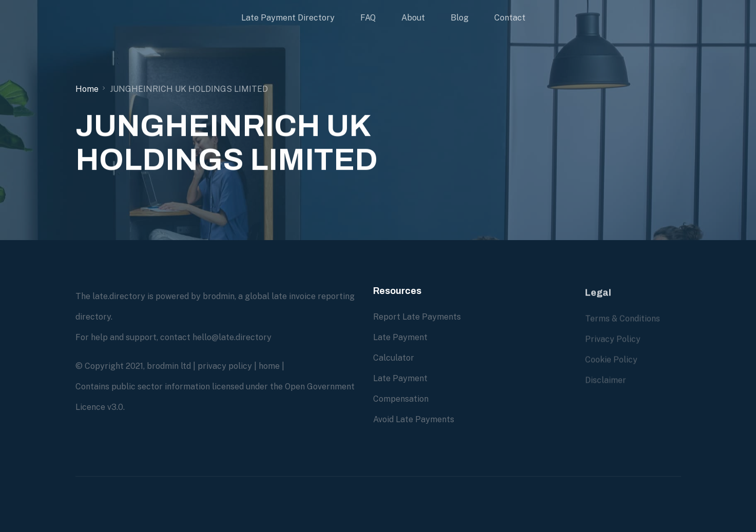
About (413, 18)
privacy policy (225, 366)
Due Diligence (505, 316)
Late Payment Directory (288, 18)
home (269, 366)
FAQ (368, 18)
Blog (460, 18)
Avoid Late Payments (414, 419)
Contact (510, 18)
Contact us (500, 398)
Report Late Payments (417, 317)
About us (496, 378)
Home (87, 89)
